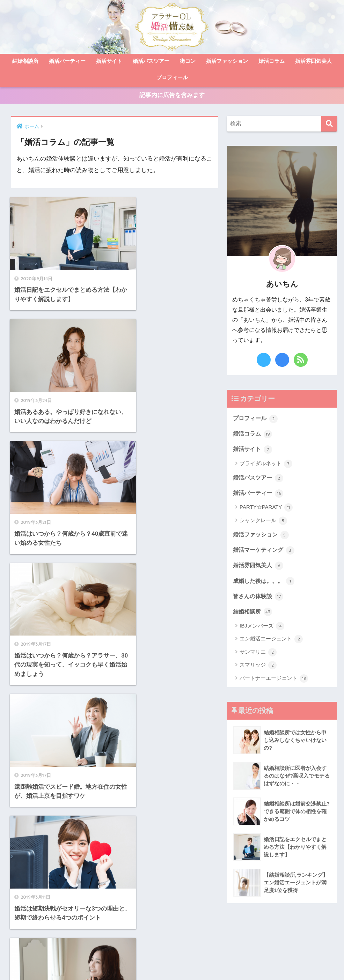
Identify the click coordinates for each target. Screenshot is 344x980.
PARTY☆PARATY (266, 510)
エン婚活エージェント (271, 643)
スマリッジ (258, 669)
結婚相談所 (25, 61)
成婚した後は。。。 (265, 584)
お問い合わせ (153, 961)
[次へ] (135, 799)
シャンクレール (263, 523)
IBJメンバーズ (262, 630)
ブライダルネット (266, 466)
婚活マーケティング (265, 552)
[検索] (329, 125)
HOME (172, 946)
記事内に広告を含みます (172, 96)
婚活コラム (272, 61)
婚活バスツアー (151, 61)
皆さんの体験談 (259, 599)
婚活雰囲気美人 (313, 61)
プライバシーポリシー (201, 961)
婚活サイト (109, 61)
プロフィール (172, 77)
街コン (188, 61)
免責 (238, 961)
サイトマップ (116, 961)
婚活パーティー (67, 61)
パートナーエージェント (274, 682)
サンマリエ (258, 656)
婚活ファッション (227, 61)
